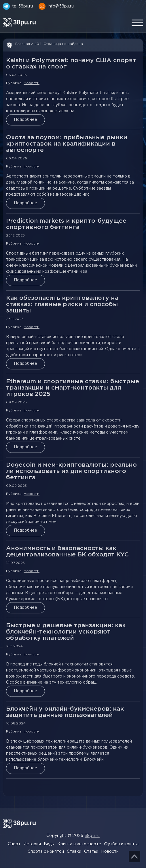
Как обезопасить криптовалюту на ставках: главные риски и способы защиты (62, 304)
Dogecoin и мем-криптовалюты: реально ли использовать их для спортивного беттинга (71, 471)
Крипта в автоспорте (79, 844)
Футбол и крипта (121, 844)
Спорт (14, 844)
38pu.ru (92, 836)
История (32, 844)
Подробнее (25, 120)
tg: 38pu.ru (22, 6)
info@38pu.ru (61, 6)
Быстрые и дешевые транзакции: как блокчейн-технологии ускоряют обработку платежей (66, 632)
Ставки (74, 852)
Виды (49, 844)
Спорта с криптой (46, 852)
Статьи (91, 852)
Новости (32, 83)
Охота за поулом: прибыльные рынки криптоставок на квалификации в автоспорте (67, 144)
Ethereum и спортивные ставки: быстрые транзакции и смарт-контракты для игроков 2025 (73, 388)
